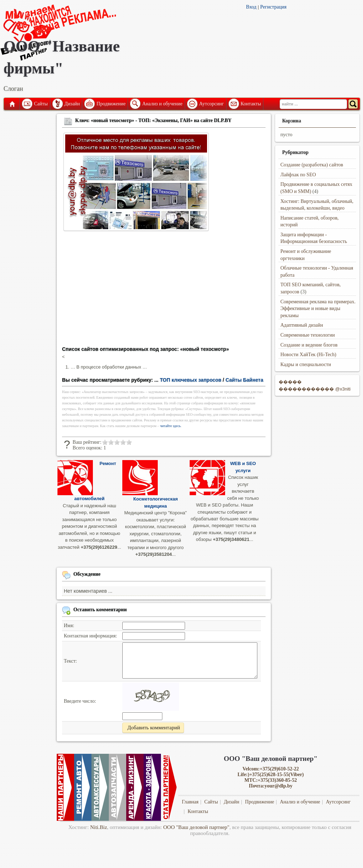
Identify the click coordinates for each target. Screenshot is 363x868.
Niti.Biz (99, 827)
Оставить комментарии (100, 610)
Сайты (41, 104)
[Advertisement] (164, 291)
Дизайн (72, 104)
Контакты (251, 104)
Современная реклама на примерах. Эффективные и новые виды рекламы (318, 309)
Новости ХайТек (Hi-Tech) (308, 355)
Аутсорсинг (212, 104)
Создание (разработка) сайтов (312, 165)
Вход (251, 7)
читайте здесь (170, 426)
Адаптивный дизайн (302, 325)
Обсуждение (87, 574)
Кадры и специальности (306, 364)
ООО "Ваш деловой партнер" (197, 827)
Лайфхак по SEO (298, 175)
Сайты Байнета (244, 380)
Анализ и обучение (162, 104)
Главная (12, 104)
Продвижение (111, 104)
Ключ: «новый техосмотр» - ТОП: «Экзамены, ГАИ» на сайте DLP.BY (153, 120)
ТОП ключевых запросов (191, 380)
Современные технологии (308, 335)
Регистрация (273, 7)
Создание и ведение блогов (309, 345)
